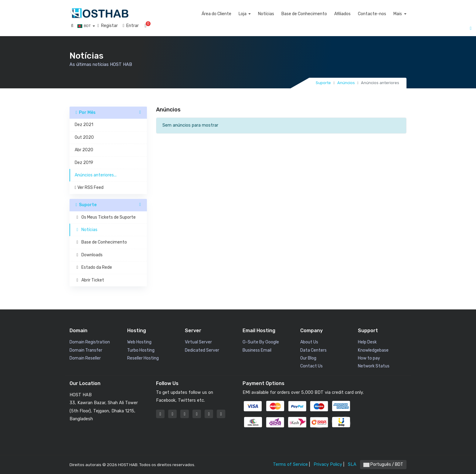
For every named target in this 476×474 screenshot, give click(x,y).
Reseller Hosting (143, 358)
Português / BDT (383, 464)
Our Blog (308, 358)
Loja (256, 14)
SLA (352, 464)
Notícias (279, 14)
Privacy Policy (328, 464)
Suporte (323, 83)
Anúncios (346, 83)
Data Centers (313, 350)
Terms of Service (290, 464)
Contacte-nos (385, 14)
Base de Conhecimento (317, 14)
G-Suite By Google (261, 342)
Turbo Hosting (141, 350)
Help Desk (367, 342)
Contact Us (311, 366)
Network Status (374, 366)
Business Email (257, 350)
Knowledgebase (373, 350)
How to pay (369, 358)
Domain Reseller (85, 358)
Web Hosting (139, 342)
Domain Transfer (86, 350)
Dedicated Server (202, 350)
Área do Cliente (229, 14)
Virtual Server (198, 342)
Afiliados (355, 14)
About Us (309, 342)
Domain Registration (90, 342)
